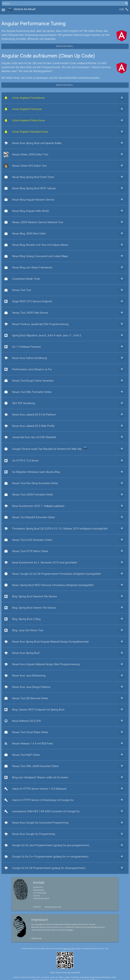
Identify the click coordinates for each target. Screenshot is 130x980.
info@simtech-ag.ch (41, 898)
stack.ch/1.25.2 (69, 949)
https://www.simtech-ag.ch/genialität (65, 973)
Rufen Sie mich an (53, 907)
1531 (107, 949)
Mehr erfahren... (65, 46)
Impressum (36, 938)
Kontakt (37, 907)
